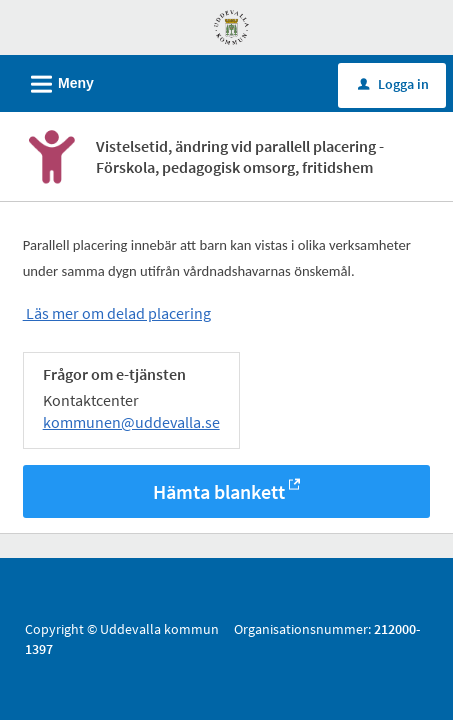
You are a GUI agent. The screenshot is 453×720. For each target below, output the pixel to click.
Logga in (393, 84)
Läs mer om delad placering (117, 315)
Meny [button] (56, 81)
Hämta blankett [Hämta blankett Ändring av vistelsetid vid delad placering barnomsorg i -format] (219, 493)
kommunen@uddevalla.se (131, 424)
